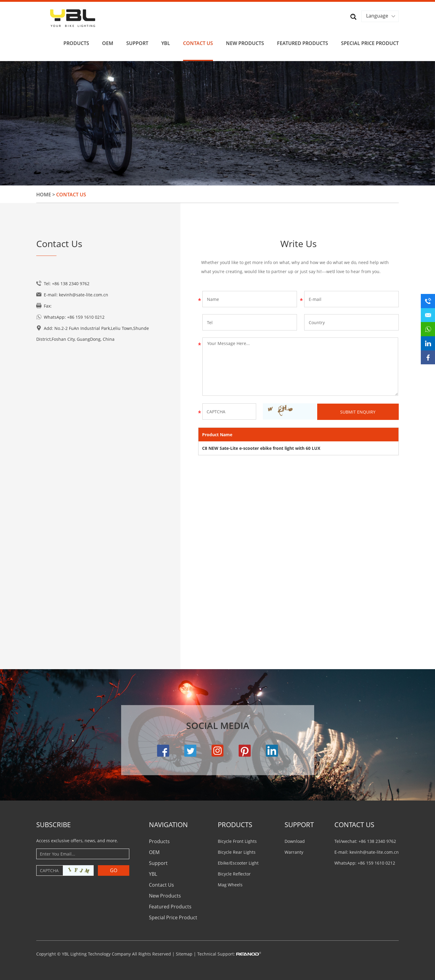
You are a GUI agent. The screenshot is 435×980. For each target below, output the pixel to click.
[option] (217, 122)
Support (137, 42)
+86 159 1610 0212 (86, 316)
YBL (166, 42)
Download (295, 840)
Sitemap (184, 953)
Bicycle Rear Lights (237, 851)
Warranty (294, 851)
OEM (108, 42)
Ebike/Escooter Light (238, 862)
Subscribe (53, 823)
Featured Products (303, 42)
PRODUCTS (235, 823)
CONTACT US (354, 823)
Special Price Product (370, 42)
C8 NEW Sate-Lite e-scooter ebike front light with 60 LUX (261, 447)
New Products (245, 42)
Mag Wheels (230, 883)
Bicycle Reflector (234, 873)
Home (44, 194)
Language (377, 16)
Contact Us (198, 42)
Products (76, 42)
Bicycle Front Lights (237, 840)
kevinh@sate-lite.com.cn (84, 294)
